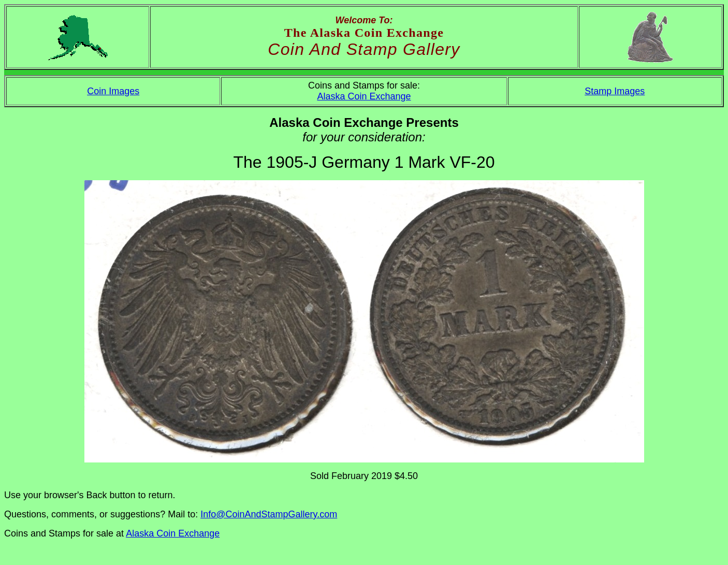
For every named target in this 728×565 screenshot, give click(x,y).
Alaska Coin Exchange (364, 96)
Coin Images (113, 91)
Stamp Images (615, 91)
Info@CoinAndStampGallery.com (269, 514)
